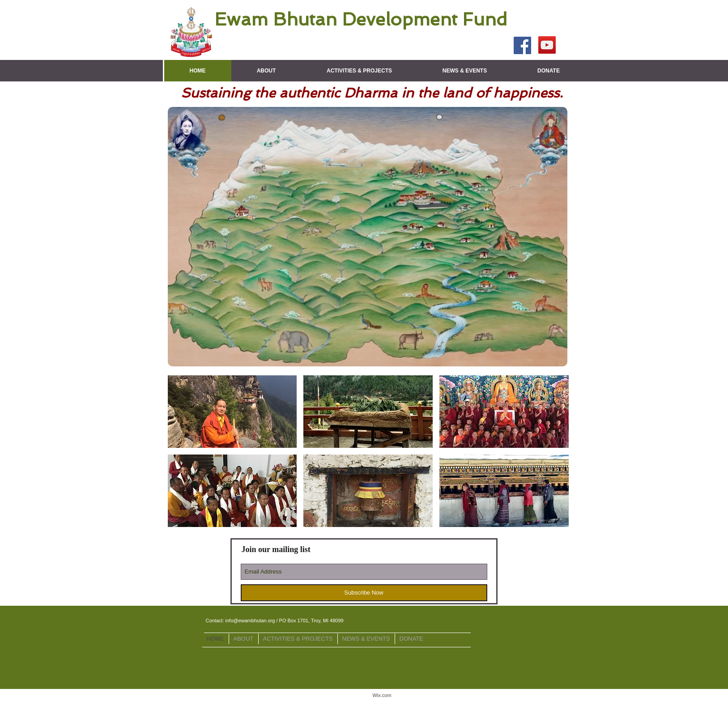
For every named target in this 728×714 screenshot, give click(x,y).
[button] (266, 71)
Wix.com (382, 695)
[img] (232, 412)
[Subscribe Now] (364, 593)
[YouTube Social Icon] (547, 45)
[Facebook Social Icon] (522, 45)
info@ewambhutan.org (250, 620)
